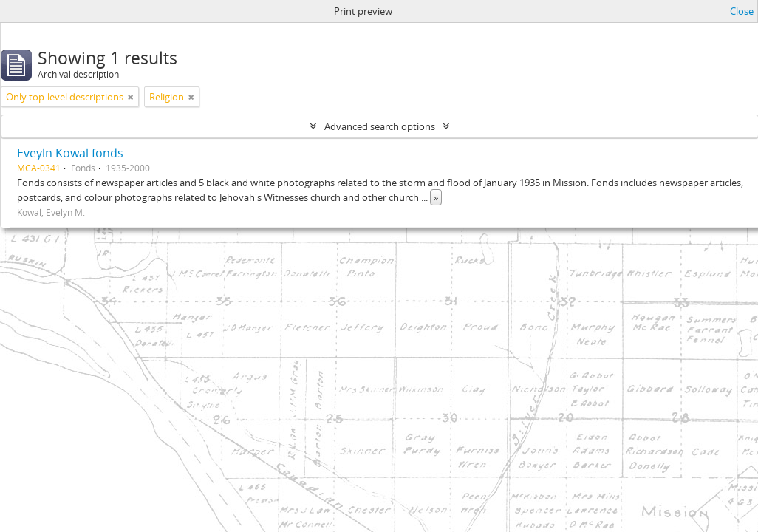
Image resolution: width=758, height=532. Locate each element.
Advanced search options (380, 126)
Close (742, 11)
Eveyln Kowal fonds (70, 153)
